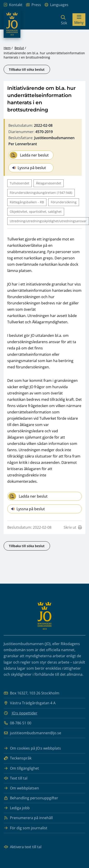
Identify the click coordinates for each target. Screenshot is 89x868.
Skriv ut (73, 527)
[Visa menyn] (79, 20)
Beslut (19, 48)
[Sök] (64, 20)
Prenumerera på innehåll (28, 818)
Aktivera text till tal (23, 847)
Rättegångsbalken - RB (27, 202)
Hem (7, 48)
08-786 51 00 (17, 723)
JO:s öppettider (25, 713)
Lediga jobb (17, 808)
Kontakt (13, 5)
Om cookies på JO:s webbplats (32, 748)
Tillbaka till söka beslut (27, 69)
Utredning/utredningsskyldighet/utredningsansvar (48, 221)
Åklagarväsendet (49, 183)
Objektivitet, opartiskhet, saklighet (36, 212)
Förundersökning (64, 202)
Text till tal (16, 778)
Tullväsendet (19, 183)
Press (34, 5)
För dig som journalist (25, 828)
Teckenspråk (18, 758)
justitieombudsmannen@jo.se (32, 733)
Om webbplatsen (21, 788)
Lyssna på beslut (29, 168)
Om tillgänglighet (21, 768)
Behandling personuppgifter (31, 798)
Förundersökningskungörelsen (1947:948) (41, 193)
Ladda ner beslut (29, 155)
